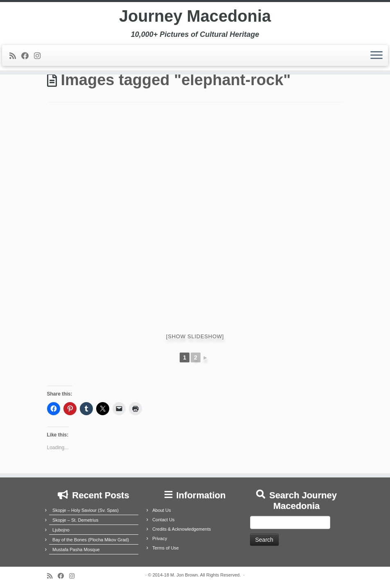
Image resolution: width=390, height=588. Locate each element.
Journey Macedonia (195, 16)
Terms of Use (166, 548)
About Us (161, 510)
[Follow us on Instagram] (40, 57)
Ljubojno (61, 530)
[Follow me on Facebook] (28, 57)
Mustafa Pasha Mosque (76, 550)
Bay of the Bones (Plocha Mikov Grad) (91, 540)
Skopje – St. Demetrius (76, 520)
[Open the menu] (376, 56)
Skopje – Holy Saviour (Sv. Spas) (86, 510)
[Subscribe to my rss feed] (15, 57)
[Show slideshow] (195, 336)
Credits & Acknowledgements (181, 529)
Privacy (160, 538)
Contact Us (163, 520)
